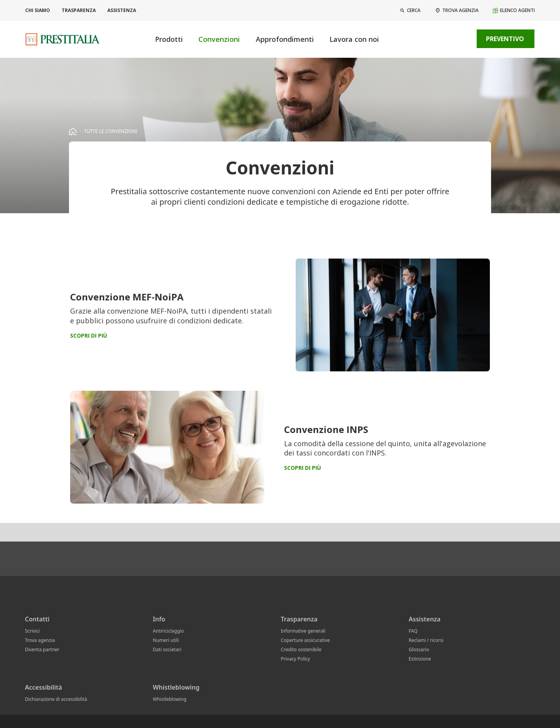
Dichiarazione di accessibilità (56, 699)
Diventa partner (42, 650)
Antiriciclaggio (168, 631)
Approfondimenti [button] (285, 39)
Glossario (419, 650)
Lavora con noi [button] (354, 39)
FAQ (413, 631)
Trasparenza (79, 10)
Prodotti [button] (169, 39)
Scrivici (32, 631)
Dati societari (167, 650)
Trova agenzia (40, 640)
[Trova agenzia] (457, 10)
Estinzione (420, 659)
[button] (410, 10)
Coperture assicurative (305, 640)
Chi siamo (38, 10)
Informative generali (303, 631)
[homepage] (73, 131)
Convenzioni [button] (219, 39)
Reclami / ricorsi (426, 640)
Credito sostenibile (301, 650)
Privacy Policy (295, 659)
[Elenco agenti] (513, 10)
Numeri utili (166, 640)
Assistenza (122, 10)
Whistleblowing (169, 699)
